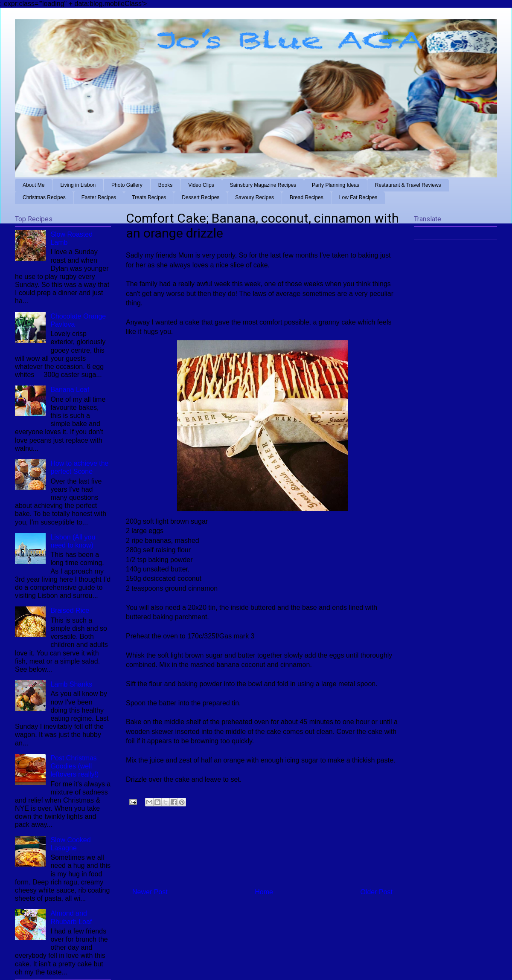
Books (165, 185)
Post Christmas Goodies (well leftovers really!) (74, 766)
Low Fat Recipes (358, 197)
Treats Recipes (149, 197)
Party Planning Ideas (336, 185)
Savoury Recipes (255, 197)
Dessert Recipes (201, 197)
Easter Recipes (99, 197)
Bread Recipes (307, 197)
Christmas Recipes (44, 197)
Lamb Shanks (71, 684)
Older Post (376, 892)
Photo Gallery (127, 185)
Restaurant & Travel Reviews (408, 185)
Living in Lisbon (78, 185)
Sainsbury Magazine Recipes (263, 185)
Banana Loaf (70, 390)
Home (264, 892)
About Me (33, 185)
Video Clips (201, 185)
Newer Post (150, 892)
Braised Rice (70, 610)
